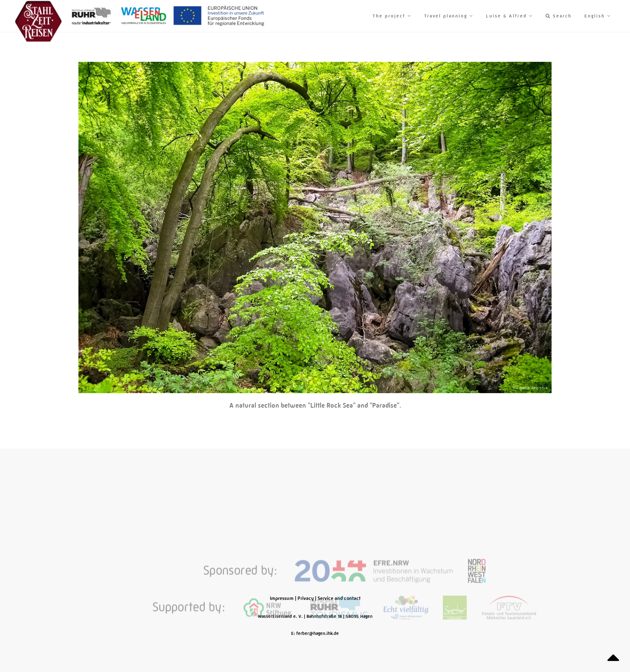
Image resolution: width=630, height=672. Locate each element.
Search (559, 16)
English (598, 16)
